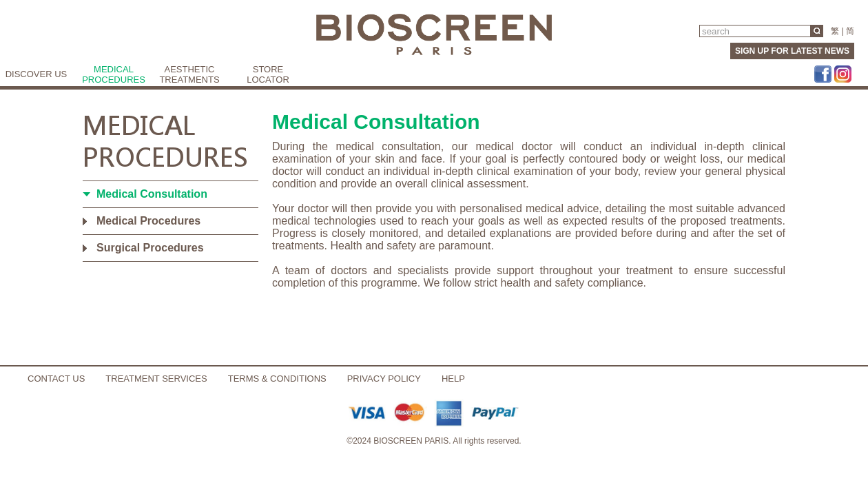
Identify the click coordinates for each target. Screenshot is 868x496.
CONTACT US (56, 379)
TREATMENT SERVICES (156, 379)
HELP (453, 379)
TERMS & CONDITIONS (277, 379)
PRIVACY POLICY (384, 379)
